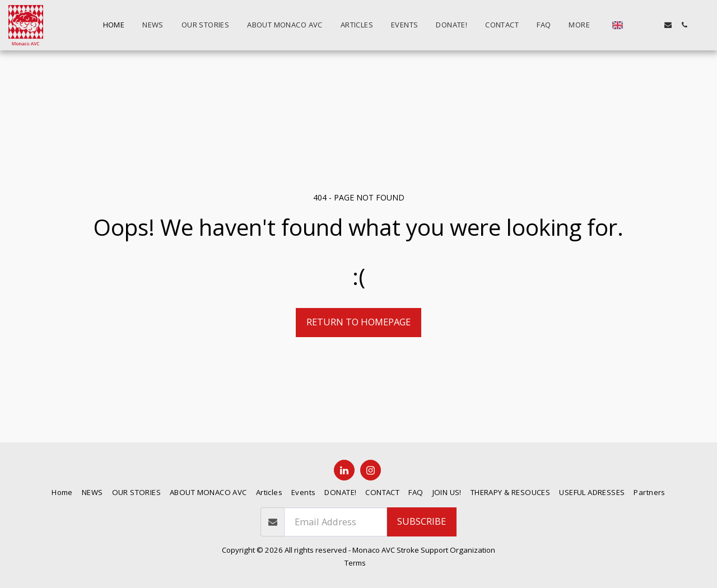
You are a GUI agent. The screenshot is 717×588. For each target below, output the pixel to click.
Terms (355, 563)
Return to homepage (358, 322)
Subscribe (422, 521)
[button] (635, 25)
